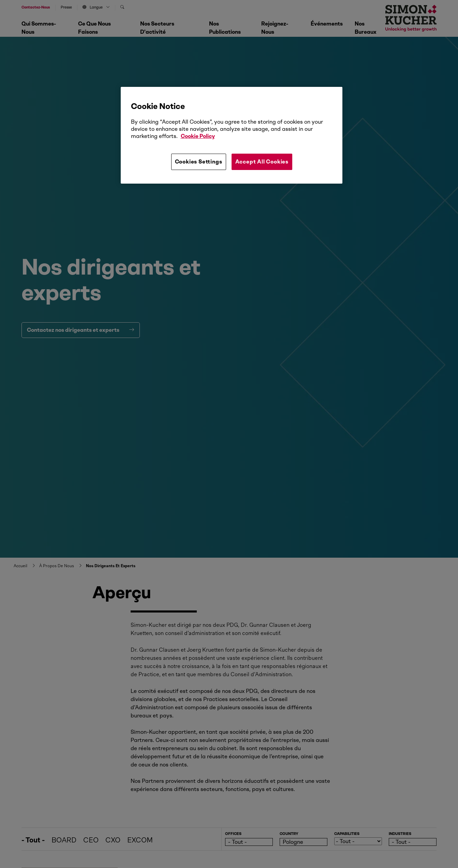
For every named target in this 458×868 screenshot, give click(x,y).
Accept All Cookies (262, 162)
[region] (232, 135)
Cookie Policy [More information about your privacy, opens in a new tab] (198, 136)
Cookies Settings (199, 162)
